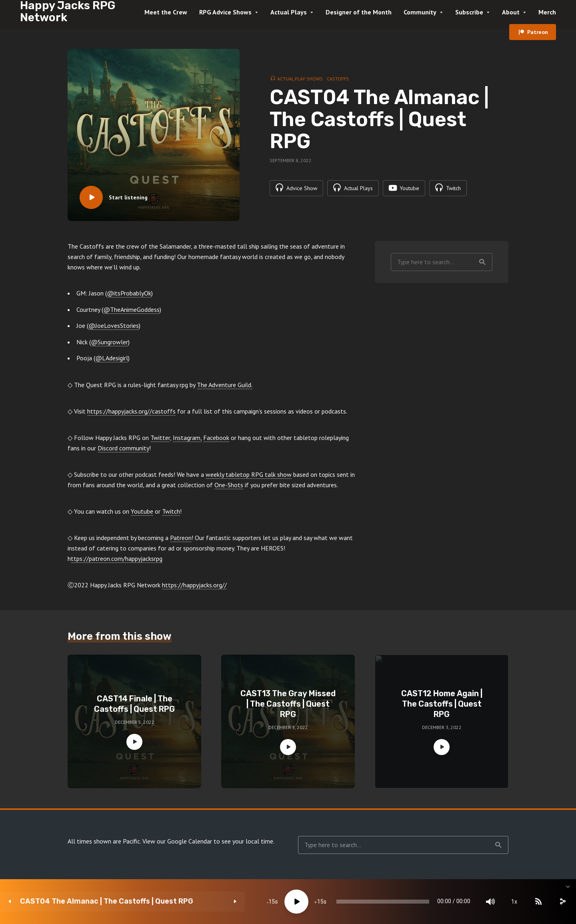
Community (420, 12)
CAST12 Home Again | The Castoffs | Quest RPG (442, 704)
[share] (532, 902)
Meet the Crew (166, 12)
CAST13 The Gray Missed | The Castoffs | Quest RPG (288, 704)
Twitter (160, 438)
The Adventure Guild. (225, 385)
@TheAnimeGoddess (131, 309)
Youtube (142, 511)
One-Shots (229, 485)
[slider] (337, 902)
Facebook (216, 438)
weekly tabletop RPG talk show (249, 474)
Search (482, 262)
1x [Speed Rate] (484, 902)
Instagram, (187, 438)
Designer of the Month (359, 12)
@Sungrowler (109, 342)
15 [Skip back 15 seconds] (210, 902)
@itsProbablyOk (129, 293)
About (511, 12)
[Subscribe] (508, 902)
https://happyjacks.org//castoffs (131, 411)
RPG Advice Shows (225, 12)
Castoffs (338, 79)
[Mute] (460, 902)
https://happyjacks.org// (194, 585)
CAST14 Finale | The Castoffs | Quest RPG (134, 704)
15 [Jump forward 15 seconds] (259, 902)
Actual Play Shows (300, 79)
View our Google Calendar (177, 841)
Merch (547, 12)
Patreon (538, 32)
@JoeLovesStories (114, 325)
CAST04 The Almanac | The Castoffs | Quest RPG (98, 901)
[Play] (235, 902)
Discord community (123, 448)
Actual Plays (289, 12)
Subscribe (469, 12)
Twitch (171, 511)
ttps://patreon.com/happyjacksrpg (117, 558)
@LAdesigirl (112, 358)
